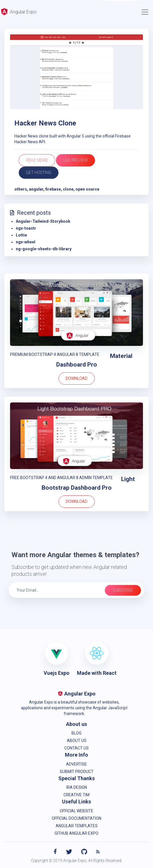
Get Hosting (39, 173)
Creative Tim (76, 795)
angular (36, 189)
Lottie (21, 235)
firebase (53, 189)
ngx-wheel (26, 242)
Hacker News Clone (45, 123)
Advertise (76, 764)
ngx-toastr (26, 228)
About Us (77, 741)
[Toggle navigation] (145, 12)
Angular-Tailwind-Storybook (43, 221)
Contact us (76, 748)
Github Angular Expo (76, 833)
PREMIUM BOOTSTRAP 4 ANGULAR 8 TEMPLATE (55, 354)
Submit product (77, 772)
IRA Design (77, 787)
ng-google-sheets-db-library (44, 249)
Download (77, 378)
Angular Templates (77, 826)
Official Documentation (76, 818)
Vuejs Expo (57, 673)
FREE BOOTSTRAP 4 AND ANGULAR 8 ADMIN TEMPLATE (61, 478)
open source (87, 189)
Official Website (76, 811)
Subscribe (123, 590)
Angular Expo (18, 11)
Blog (76, 733)
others (21, 189)
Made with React (97, 673)
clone (68, 189)
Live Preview (75, 160)
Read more (37, 160)
